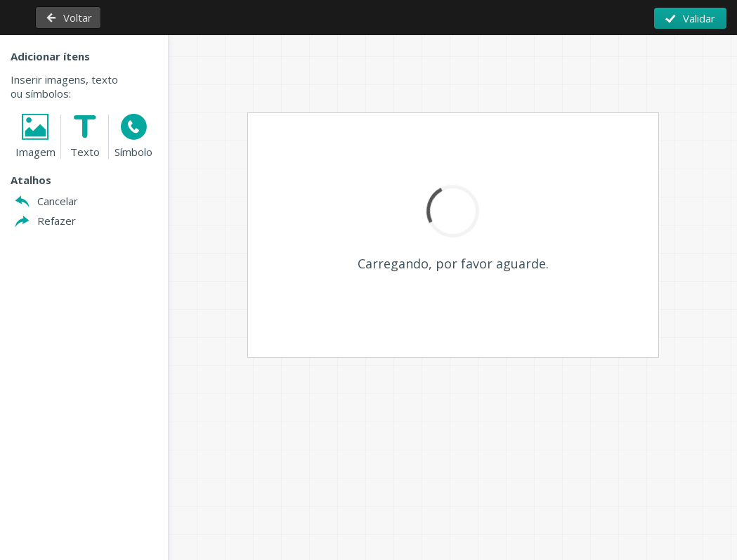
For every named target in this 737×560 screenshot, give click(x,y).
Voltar (78, 18)
